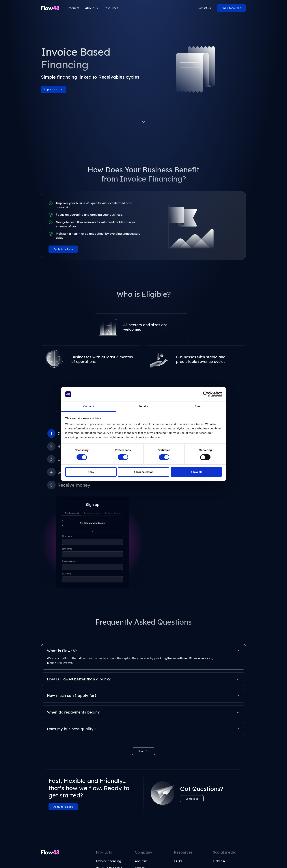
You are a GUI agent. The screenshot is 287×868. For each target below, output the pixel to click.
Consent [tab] (89, 406)
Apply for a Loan (231, 8)
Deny (91, 472)
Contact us (192, 728)
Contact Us (204, 8)
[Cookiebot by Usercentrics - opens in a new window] (206, 394)
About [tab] (198, 406)
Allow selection (143, 472)
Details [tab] (143, 406)
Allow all (196, 472)
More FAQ (143, 681)
